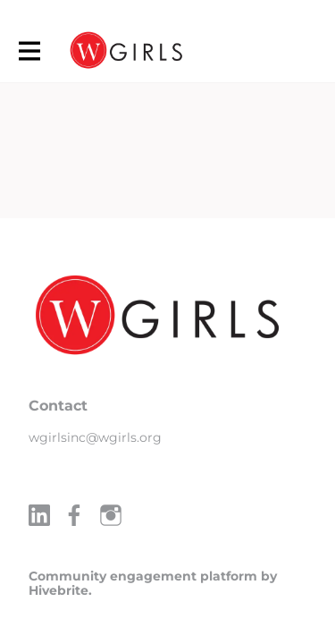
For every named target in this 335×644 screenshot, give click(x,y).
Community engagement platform (143, 576)
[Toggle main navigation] (29, 51)
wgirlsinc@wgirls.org (95, 437)
